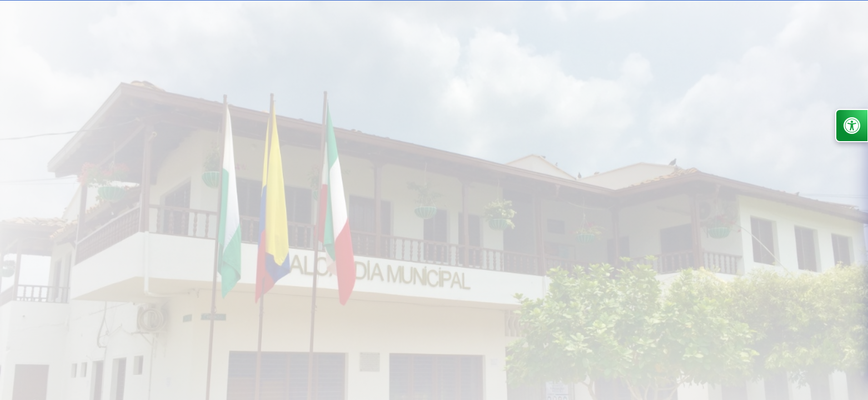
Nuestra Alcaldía (220, 159)
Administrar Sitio (820, 49)
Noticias (652, 98)
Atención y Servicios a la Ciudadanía (460, 99)
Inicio (208, 98)
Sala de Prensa (293, 159)
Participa (568, 98)
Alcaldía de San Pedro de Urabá (113, 159)
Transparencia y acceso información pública (324, 99)
